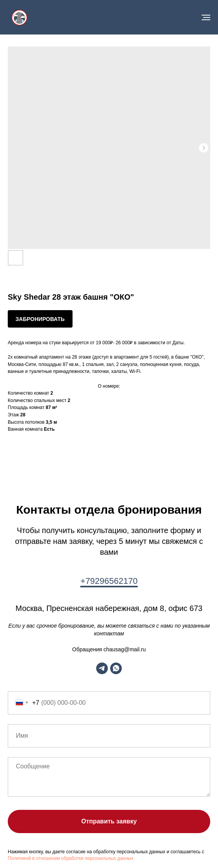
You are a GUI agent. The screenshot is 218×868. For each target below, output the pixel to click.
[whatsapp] (116, 668)
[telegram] (102, 668)
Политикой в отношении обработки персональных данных (71, 858)
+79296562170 (109, 581)
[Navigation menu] (206, 17)
